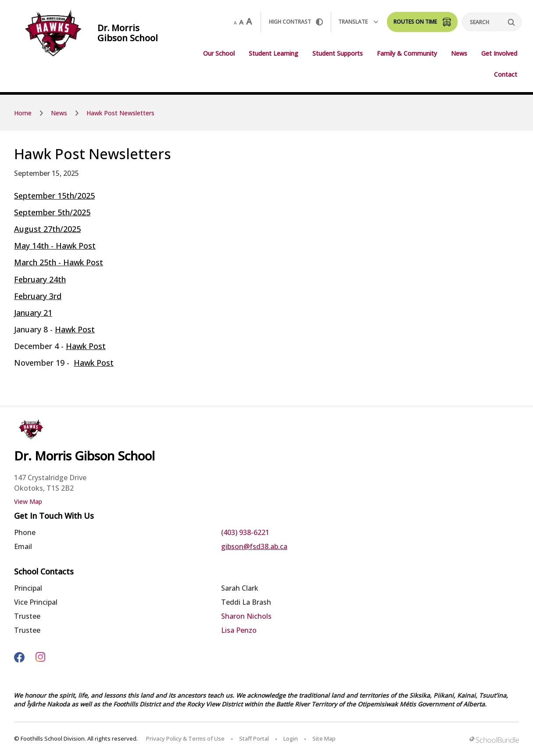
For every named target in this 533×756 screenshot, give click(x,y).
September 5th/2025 (52, 212)
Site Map (324, 738)
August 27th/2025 (47, 229)
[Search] (492, 22)
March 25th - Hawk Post (59, 262)
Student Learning (274, 53)
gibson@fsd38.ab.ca (254, 546)
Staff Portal (254, 738)
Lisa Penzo (239, 630)
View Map (28, 501)
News (459, 53)
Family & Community (407, 53)
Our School (219, 53)
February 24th (40, 279)
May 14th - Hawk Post (55, 246)
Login (291, 738)
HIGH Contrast (296, 22)
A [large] (249, 21)
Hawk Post (75, 329)
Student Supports (338, 53)
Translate (358, 22)
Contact (506, 74)
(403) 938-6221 (245, 532)
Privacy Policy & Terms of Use (185, 738)
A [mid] (241, 22)
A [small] (235, 23)
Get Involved (499, 53)
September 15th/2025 (54, 196)
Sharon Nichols (246, 616)
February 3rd (38, 296)
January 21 (33, 313)
